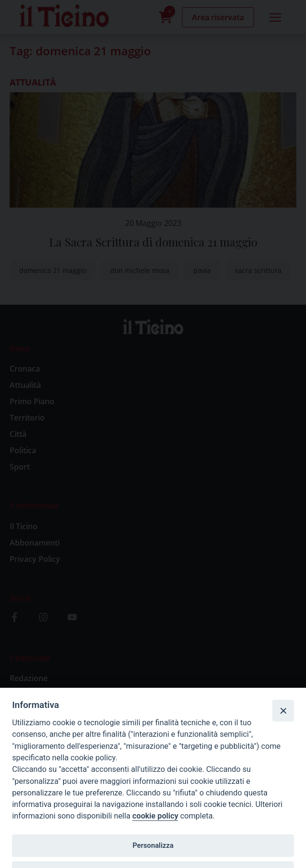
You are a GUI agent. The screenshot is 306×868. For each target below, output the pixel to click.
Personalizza (153, 845)
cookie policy (155, 816)
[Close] (283, 710)
